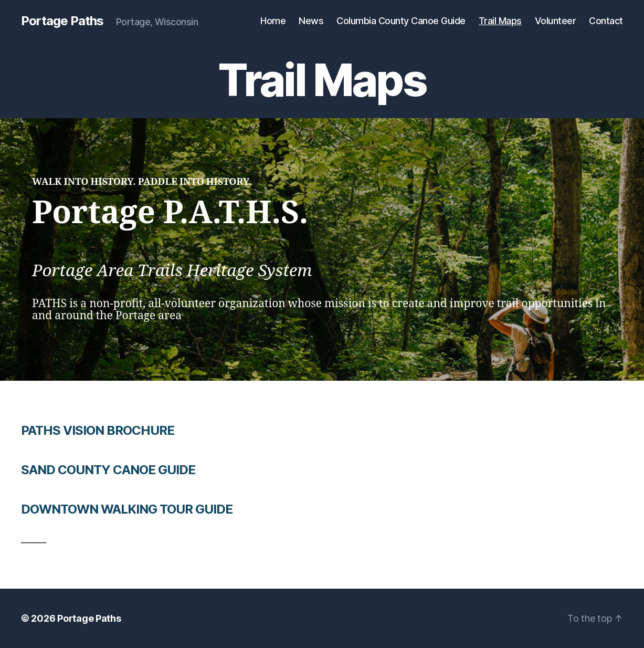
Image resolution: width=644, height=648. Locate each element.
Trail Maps (500, 21)
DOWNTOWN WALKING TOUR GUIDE (127, 509)
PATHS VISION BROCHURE (98, 430)
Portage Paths (62, 21)
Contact (606, 21)
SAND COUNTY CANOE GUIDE (108, 470)
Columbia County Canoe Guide (401, 21)
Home (273, 21)
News (311, 21)
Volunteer (556, 21)
